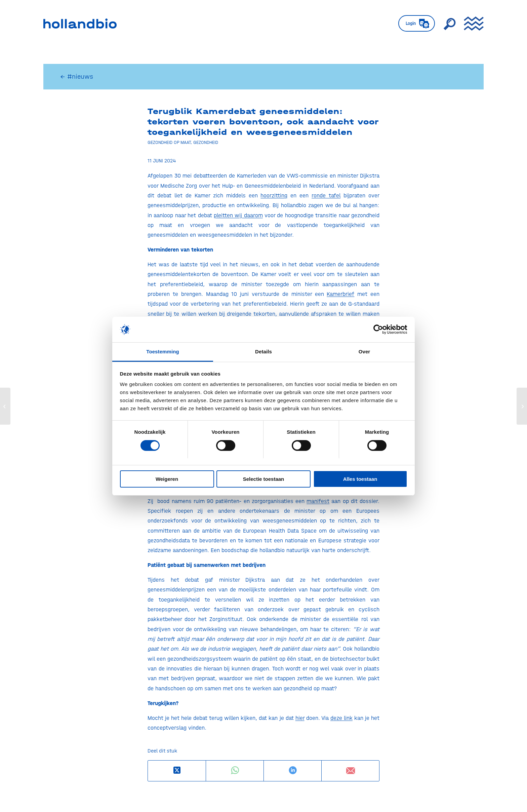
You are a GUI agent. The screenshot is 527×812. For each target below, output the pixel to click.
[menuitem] (417, 24)
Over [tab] (364, 352)
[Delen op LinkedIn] (293, 770)
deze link (341, 718)
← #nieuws (77, 76)
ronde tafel (326, 195)
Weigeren (167, 479)
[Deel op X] (177, 770)
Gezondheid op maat (169, 142)
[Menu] (472, 24)
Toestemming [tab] (163, 352)
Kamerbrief (340, 294)
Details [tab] (263, 352)
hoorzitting (274, 195)
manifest (318, 501)
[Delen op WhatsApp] (235, 770)
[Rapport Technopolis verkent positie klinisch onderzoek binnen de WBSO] (522, 406)
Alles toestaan (360, 479)
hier (300, 718)
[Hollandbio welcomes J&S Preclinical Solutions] (5, 406)
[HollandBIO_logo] (80, 24)
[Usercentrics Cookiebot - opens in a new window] (378, 330)
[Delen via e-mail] (350, 771)
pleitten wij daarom (238, 215)
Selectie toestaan (264, 479)
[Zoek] (449, 24)
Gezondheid (206, 142)
